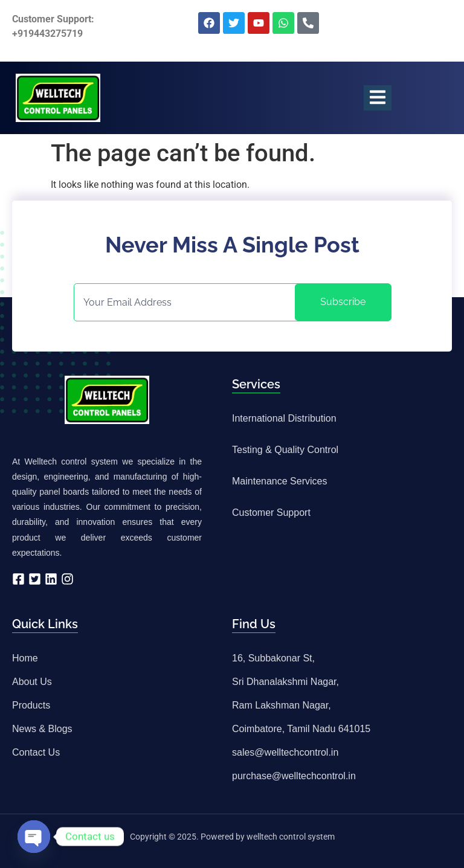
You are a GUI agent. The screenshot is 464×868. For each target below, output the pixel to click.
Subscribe (343, 302)
